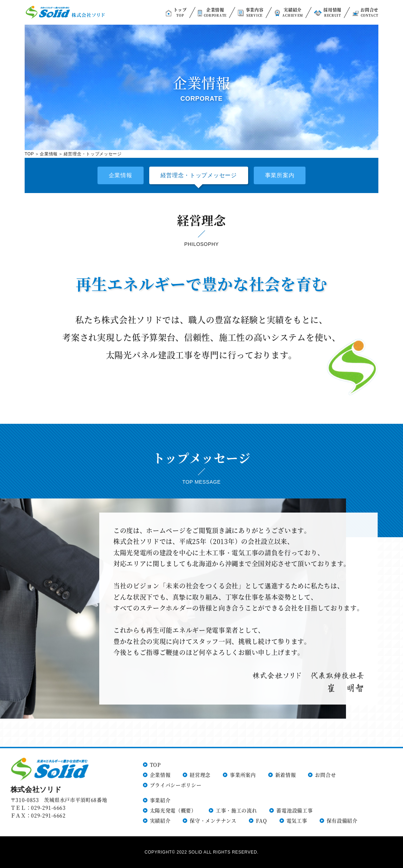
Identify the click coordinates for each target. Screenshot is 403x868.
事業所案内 (280, 175)
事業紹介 (160, 800)
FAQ (262, 820)
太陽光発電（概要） (173, 810)
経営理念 (200, 775)
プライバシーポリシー (176, 785)
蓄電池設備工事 (294, 810)
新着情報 (286, 775)
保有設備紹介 (342, 820)
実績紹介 (160, 820)
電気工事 (297, 820)
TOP (29, 154)
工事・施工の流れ (237, 810)
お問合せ (325, 775)
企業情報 (49, 154)
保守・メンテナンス (213, 820)
